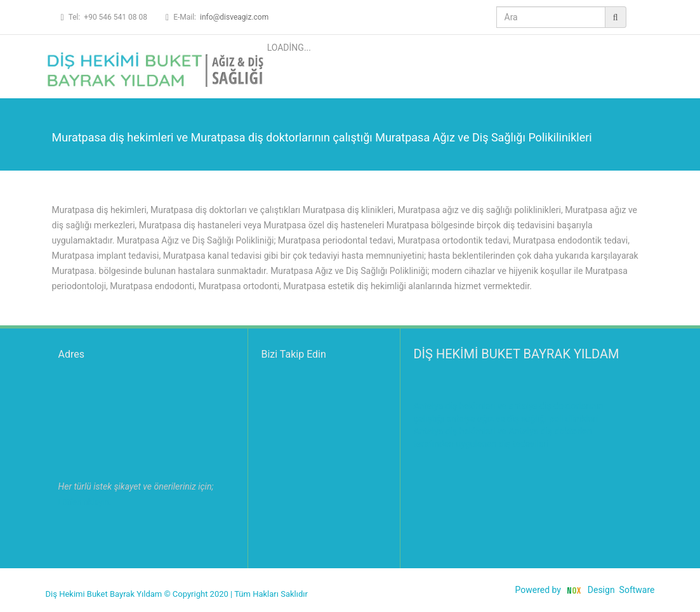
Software (637, 590)
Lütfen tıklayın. (85, 502)
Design (601, 590)
